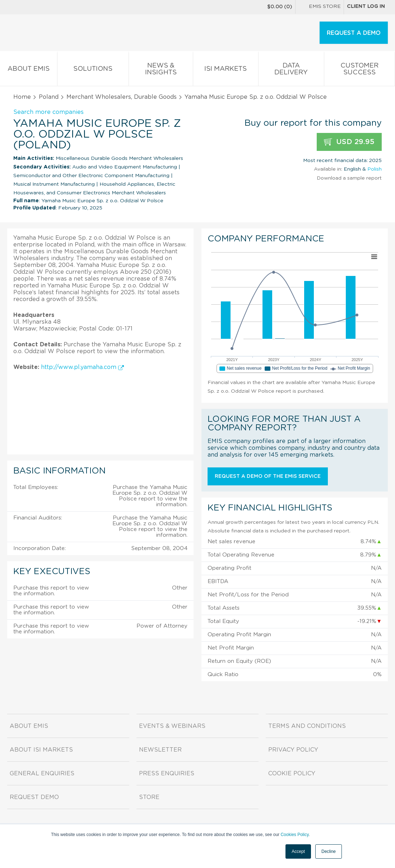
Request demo (34, 797)
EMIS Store (320, 7)
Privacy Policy (293, 750)
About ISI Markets (41, 750)
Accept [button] (298, 851)
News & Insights (161, 70)
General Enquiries (42, 774)
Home (22, 97)
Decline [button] (329, 851)
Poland (49, 97)
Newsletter (160, 750)
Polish (375, 169)
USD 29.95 (349, 142)
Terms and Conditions (307, 726)
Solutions (93, 70)
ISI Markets (226, 70)
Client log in (366, 6)
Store (149, 797)
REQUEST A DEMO (354, 33)
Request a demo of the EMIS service (268, 476)
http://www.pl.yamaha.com (82, 367)
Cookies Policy (294, 835)
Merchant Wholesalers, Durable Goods (122, 97)
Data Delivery (291, 70)
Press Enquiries (167, 774)
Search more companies (48, 112)
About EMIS (29, 70)
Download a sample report (349, 178)
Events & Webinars (172, 726)
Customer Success (359, 70)
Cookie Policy (292, 774)
